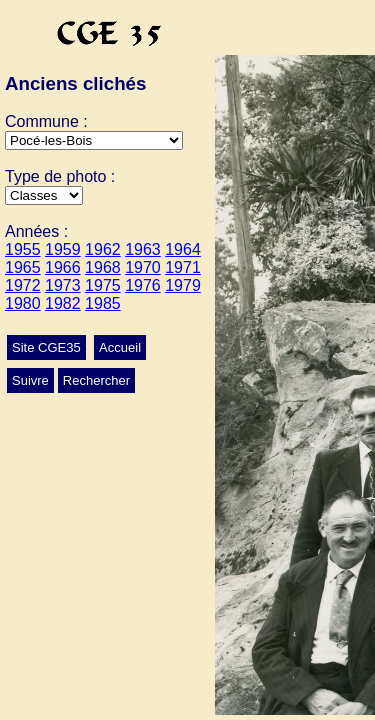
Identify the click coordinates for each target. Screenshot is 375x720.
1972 (23, 285)
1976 (143, 285)
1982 (63, 303)
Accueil (120, 347)
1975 (103, 285)
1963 (143, 249)
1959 (63, 249)
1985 (103, 303)
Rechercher (96, 380)
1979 (183, 285)
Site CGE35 (46, 347)
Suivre (30, 380)
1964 (183, 249)
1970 (143, 267)
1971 (183, 267)
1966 (63, 267)
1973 (63, 285)
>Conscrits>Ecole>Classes (44, 195)
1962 (103, 249)
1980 (23, 303)
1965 (23, 267)
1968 (103, 267)
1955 (23, 249)
